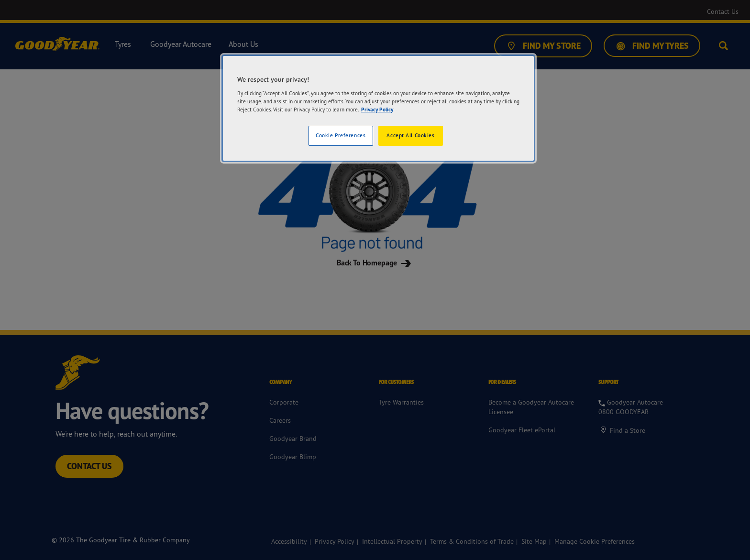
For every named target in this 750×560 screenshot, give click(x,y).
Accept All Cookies (410, 135)
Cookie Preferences (341, 135)
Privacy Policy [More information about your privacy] (377, 110)
